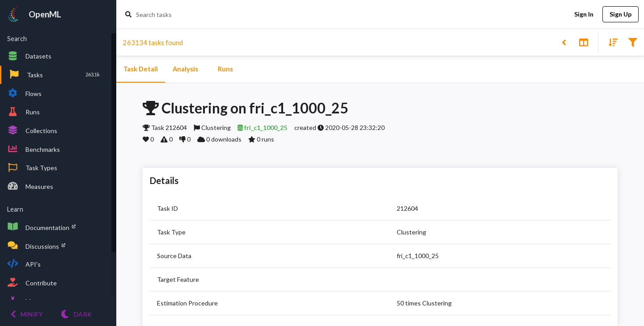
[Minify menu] (27, 314)
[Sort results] (610, 42)
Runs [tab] (225, 69)
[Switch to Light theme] (76, 314)
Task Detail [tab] (141, 69)
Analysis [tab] (185, 69)
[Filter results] (633, 42)
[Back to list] (564, 42)
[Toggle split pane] (583, 42)
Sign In (584, 15)
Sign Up (621, 15)
